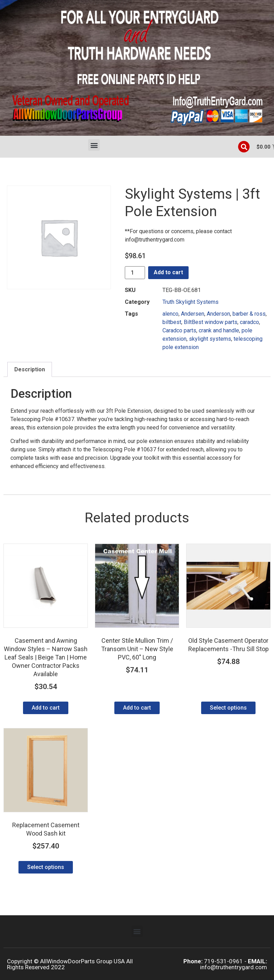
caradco (249, 322)
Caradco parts (179, 330)
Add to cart (168, 272)
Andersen (193, 314)
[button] (94, 145)
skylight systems (210, 339)
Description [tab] (30, 369)
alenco (170, 314)
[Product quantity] (135, 273)
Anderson (218, 314)
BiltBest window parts (211, 322)
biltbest (172, 322)
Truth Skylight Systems (191, 302)
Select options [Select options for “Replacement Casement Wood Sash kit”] (46, 867)
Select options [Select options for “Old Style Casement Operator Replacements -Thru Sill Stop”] (228, 708)
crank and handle (219, 330)
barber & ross (249, 314)
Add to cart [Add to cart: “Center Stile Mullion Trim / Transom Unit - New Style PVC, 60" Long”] (137, 708)
